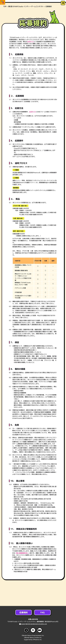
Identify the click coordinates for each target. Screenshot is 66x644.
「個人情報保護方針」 (22, 566)
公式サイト (31, 55)
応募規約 (24, 613)
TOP (5, 20)
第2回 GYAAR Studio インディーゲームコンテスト (26, 20)
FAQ (42, 613)
